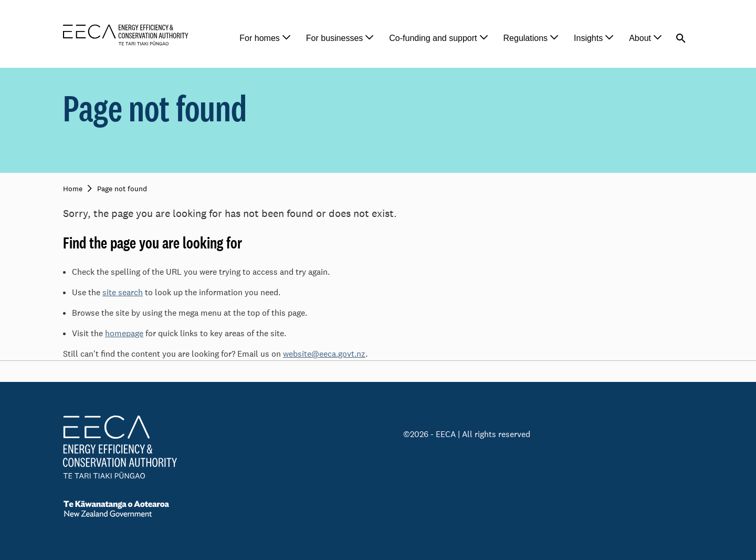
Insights (588, 38)
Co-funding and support (433, 38)
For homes (259, 38)
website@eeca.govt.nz (324, 354)
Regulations (526, 38)
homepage (124, 333)
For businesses (335, 38)
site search (123, 292)
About (640, 38)
